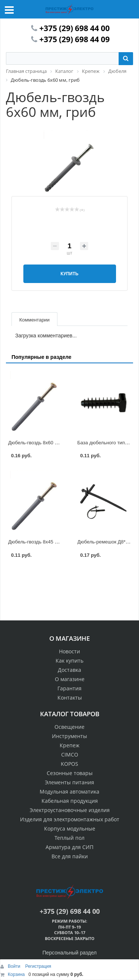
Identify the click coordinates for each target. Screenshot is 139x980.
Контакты (70, 698)
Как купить (69, 661)
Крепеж (69, 745)
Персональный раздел (69, 953)
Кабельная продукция (70, 801)
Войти (15, 966)
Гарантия (69, 688)
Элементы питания (69, 782)
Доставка (69, 670)
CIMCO (70, 755)
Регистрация (38, 966)
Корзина (16, 974)
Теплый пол (69, 838)
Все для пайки (70, 856)
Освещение (69, 727)
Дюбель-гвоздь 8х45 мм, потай (42, 542)
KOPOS (69, 764)
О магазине (70, 679)
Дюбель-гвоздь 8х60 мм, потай (42, 443)
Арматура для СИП (69, 847)
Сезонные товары (70, 773)
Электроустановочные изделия (70, 810)
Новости (69, 651)
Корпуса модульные (70, 829)
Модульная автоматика (69, 792)
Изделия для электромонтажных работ (70, 819)
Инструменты (69, 736)
